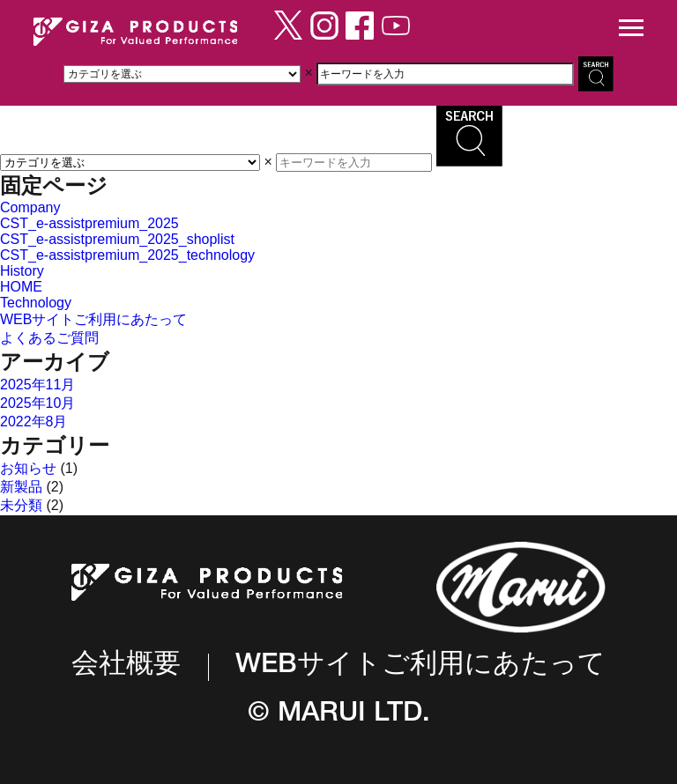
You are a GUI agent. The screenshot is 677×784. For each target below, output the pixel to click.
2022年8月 (34, 422)
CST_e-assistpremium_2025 (89, 223)
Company (30, 207)
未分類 (21, 505)
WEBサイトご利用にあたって (93, 319)
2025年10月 (37, 403)
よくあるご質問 (49, 338)
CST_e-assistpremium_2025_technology (127, 255)
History (22, 271)
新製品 (21, 487)
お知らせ (28, 468)
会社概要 (126, 666)
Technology (36, 303)
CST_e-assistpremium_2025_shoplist (117, 239)
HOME (21, 287)
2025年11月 (37, 385)
